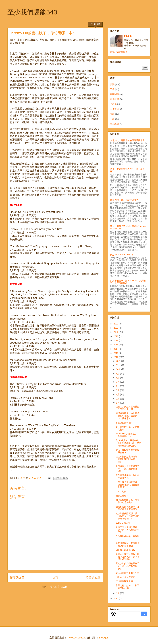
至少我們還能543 (32, 12)
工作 (112, 89)
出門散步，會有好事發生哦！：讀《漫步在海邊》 (127, 469)
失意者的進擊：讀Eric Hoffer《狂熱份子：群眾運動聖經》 (128, 282)
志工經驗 (114, 124)
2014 (116, 349)
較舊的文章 (93, 577)
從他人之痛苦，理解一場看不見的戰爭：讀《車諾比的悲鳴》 (128, 557)
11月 (119, 365)
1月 (118, 593)
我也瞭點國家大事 (124, 581)
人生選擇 (114, 109)
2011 (116, 598)
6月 (118, 386)
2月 (118, 403)
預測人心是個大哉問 (125, 577)
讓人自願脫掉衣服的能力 (127, 573)
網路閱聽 (114, 94)
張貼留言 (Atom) (59, 587)
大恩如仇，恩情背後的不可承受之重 (127, 140)
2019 (116, 336)
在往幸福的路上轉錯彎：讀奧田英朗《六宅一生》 (127, 459)
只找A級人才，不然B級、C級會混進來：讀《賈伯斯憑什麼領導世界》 (128, 443)
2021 (116, 328)
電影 (112, 114)
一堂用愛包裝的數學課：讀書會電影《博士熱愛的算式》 (128, 485)
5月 (118, 390)
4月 (118, 394)
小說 (112, 119)
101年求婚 (121, 491)
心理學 (113, 104)
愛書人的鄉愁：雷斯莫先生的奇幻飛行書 (127, 408)
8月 (118, 378)
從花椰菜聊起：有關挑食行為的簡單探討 (127, 544)
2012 (116, 357)
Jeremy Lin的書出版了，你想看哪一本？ (127, 435)
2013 (116, 353)
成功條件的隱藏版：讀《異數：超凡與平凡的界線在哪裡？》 (128, 516)
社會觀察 (114, 99)
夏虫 (129, 36)
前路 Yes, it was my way (122, 255)
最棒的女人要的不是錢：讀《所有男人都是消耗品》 (128, 530)
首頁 (55, 577)
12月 (119, 361)
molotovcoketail (76, 638)
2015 (116, 345)
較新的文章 (17, 577)
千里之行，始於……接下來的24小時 (127, 587)
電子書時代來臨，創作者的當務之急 (127, 477)
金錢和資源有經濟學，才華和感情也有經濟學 (127, 508)
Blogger (103, 638)
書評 (112, 84)
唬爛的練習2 (122, 496)
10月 (119, 369)
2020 (116, 332)
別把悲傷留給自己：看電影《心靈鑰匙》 (127, 501)
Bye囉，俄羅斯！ (124, 523)
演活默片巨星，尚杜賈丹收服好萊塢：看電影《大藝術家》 (127, 416)
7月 (118, 382)
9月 (118, 374)
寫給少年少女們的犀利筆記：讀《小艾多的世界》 (127, 566)
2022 (116, 324)
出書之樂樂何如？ (124, 423)
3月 (118, 399)
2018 (116, 340)
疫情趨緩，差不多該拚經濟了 (124, 200)
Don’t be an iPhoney (125, 550)
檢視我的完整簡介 (119, 52)
